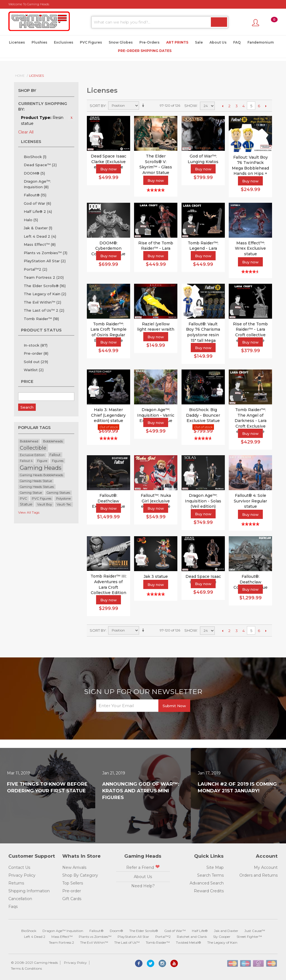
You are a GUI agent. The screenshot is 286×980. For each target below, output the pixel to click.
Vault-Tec (64, 504)
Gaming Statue (31, 493)
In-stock (36, 345)
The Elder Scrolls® (45, 286)
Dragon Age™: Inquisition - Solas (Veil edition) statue (203, 504)
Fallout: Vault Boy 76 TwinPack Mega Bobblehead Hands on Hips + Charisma (250, 168)
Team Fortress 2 (44, 277)
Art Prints (177, 42)
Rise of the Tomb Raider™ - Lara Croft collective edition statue (250, 332)
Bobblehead (29, 441)
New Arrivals (74, 867)
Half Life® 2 (38, 211)
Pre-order (36, 353)
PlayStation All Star (45, 261)
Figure (42, 461)
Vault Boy (45, 504)
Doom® (116, 931)
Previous (222, 106)
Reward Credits (209, 891)
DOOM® (34, 173)
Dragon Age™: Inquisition (37, 184)
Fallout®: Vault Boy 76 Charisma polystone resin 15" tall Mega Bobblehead (203, 335)
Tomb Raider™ (41, 319)
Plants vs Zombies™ (46, 253)
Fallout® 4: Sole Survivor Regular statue (250, 501)
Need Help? (143, 886)
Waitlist (34, 370)
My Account (266, 867)
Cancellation (20, 899)
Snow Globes (121, 42)
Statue (26, 504)
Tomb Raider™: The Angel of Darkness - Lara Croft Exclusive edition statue (251, 421)
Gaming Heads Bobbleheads (41, 475)
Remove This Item (71, 118)
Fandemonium (261, 42)
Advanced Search (207, 883)
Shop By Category (80, 875)
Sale (199, 42)
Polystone (63, 499)
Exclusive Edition (32, 455)
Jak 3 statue (156, 576)
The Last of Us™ (127, 942)
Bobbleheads (53, 441)
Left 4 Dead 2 (40, 236)
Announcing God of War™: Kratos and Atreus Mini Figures (141, 791)
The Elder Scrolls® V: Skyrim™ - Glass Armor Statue (156, 164)
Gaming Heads (41, 468)
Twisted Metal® (189, 942)
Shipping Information (29, 891)
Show (191, 106)
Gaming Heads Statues (37, 487)
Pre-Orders (149, 42)
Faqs (13, 907)
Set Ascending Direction (144, 106)
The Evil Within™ (42, 302)
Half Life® (200, 931)
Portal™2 (35, 269)
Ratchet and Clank (192, 937)
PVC (23, 499)
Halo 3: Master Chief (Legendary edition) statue (108, 415)
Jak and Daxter (226, 931)
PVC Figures (91, 42)
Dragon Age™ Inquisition (63, 931)
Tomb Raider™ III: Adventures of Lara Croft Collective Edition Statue (109, 587)
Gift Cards (72, 899)
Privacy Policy (22, 875)
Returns (16, 883)
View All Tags (29, 512)
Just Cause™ (255, 931)
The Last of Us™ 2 (44, 310)
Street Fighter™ (249, 937)
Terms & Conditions (26, 968)
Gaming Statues (58, 493)
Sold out (36, 362)
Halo (31, 220)
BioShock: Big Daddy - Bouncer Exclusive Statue (203, 415)
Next (266, 106)
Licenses (17, 42)
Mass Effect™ (40, 244)
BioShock (35, 157)
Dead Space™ (40, 165)
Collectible (33, 448)
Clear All (26, 132)
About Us (218, 42)
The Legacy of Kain (45, 294)
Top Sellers (73, 883)
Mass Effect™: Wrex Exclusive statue (250, 248)
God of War (37, 203)
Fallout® (35, 195)
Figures (58, 461)
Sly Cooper (222, 937)
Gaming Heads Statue (36, 481)
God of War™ (175, 931)
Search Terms (210, 875)
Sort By (98, 106)
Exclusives (64, 42)
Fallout (55, 455)
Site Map (215, 867)
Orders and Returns (258, 875)
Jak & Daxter (38, 228)
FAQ (237, 42)
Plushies (39, 42)
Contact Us (19, 867)
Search (27, 407)
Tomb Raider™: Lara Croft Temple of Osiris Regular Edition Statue (109, 332)
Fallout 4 (26, 461)
